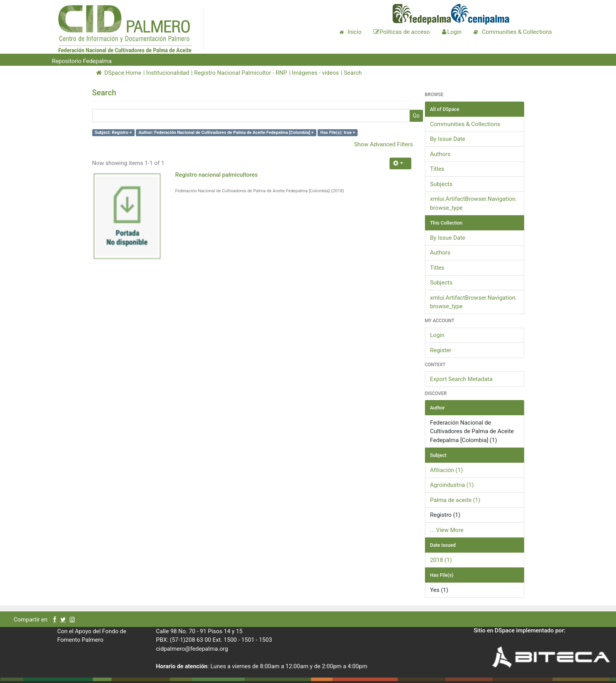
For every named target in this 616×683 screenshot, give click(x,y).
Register (441, 350)
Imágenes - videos (315, 73)
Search (353, 73)
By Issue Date (448, 139)
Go (416, 116)
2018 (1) (441, 560)
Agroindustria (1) (452, 485)
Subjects (441, 184)
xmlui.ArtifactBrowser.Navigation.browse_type (474, 203)
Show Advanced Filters (384, 144)
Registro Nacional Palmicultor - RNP (241, 73)
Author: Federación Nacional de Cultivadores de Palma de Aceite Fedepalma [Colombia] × (226, 133)
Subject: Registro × (113, 133)
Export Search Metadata (461, 379)
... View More (447, 530)
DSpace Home (119, 73)
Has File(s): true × (338, 133)
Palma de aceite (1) (455, 500)
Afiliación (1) (446, 470)
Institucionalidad (168, 73)
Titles (437, 169)
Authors (440, 154)
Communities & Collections (465, 124)
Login (437, 335)
